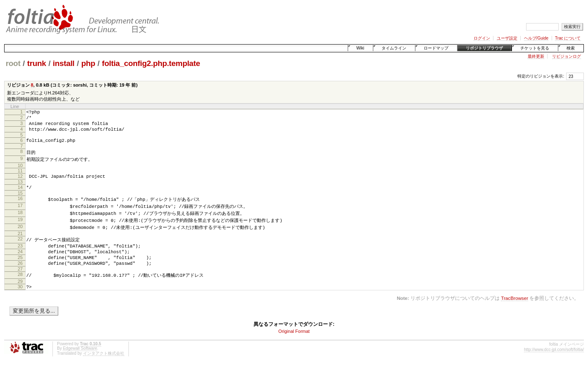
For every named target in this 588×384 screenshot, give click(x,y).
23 (20, 258)
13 (20, 190)
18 (20, 223)
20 (20, 238)
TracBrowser (514, 317)
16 (20, 208)
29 (20, 299)
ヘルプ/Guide (536, 38)
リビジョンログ (567, 56)
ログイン (482, 38)
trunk (37, 63)
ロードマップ (436, 48)
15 (20, 203)
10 (20, 172)
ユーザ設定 (507, 38)
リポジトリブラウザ (484, 48)
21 (20, 245)
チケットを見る (535, 48)
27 (20, 286)
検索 (571, 48)
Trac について (568, 38)
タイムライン (394, 48)
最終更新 (536, 56)
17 (20, 215)
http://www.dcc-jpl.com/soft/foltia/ (554, 368)
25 (20, 272)
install (64, 63)
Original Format (294, 350)
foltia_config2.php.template (151, 63)
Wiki (360, 48)
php (88, 63)
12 (20, 183)
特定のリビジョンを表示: (541, 76)
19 (20, 230)
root (13, 63)
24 (20, 265)
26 (20, 279)
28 (20, 291)
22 (20, 250)
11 (20, 178)
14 (20, 196)
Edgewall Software (80, 367)
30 (20, 304)
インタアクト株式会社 (104, 372)
